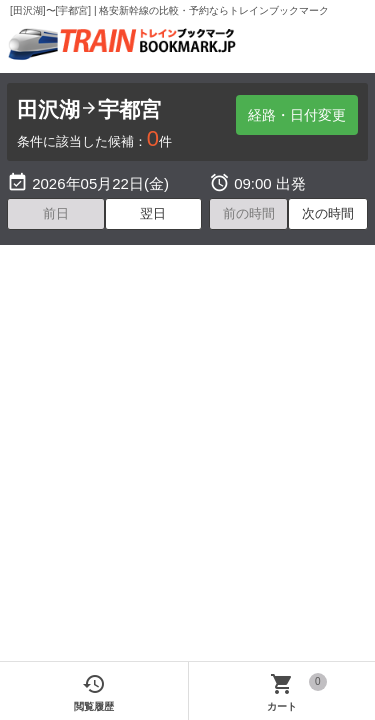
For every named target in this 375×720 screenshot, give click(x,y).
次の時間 (328, 213)
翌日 (153, 213)
